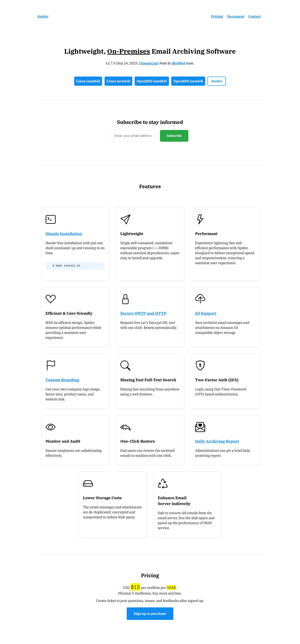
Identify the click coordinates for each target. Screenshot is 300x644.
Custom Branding (62, 380)
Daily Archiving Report (217, 441)
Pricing (217, 16)
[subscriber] (135, 136)
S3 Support (206, 313)
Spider (43, 16)
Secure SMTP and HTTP (144, 313)
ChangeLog (148, 63)
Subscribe (174, 136)
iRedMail (179, 63)
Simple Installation (64, 234)
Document (236, 16)
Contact (255, 16)
